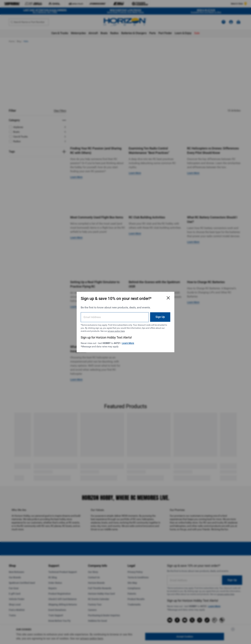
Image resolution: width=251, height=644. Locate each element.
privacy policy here (116, 331)
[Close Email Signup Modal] (168, 298)
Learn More (128, 343)
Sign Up (160, 317)
